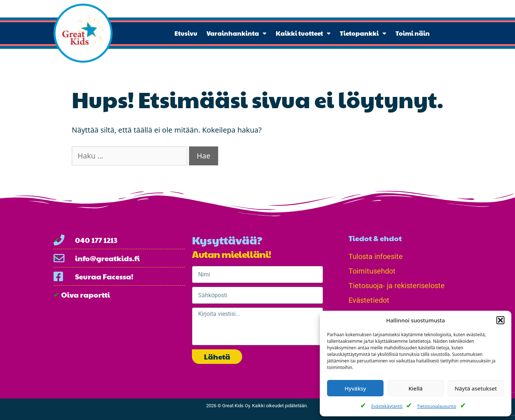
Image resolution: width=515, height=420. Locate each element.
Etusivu (186, 33)
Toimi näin (413, 33)
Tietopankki (363, 33)
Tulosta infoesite (376, 256)
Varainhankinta (237, 33)
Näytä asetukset (476, 388)
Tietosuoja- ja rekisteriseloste (397, 286)
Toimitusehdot (372, 271)
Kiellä (416, 388)
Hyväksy (355, 388)
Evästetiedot (369, 300)
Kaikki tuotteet (303, 33)
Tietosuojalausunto (437, 406)
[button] (500, 320)
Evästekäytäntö (387, 406)
